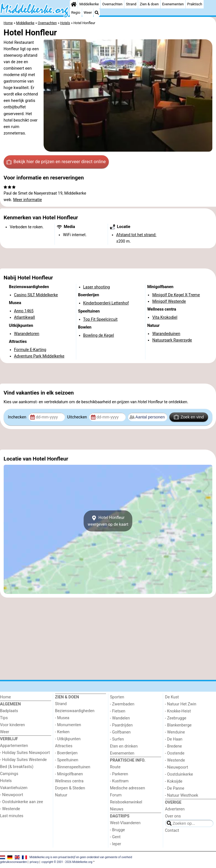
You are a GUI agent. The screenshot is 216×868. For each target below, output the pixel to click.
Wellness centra (69, 781)
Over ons (173, 816)
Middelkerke (89, 4)
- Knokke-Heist (178, 711)
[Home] (74, 4)
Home (5, 697)
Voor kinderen (13, 725)
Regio (76, 12)
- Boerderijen (66, 753)
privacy (34, 862)
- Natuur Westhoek (182, 795)
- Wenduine (175, 732)
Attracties (64, 746)
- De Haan (174, 739)
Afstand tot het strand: (136, 235)
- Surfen (117, 739)
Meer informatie (28, 200)
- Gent (115, 837)
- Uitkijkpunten (68, 739)
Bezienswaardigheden (75, 711)
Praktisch (195, 4)
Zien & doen (149, 4)
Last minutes (12, 816)
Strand (131, 4)
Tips (4, 718)
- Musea (62, 718)
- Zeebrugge (176, 718)
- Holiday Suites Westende (23, 760)
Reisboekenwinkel (126, 802)
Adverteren (175, 809)
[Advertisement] (108, 258)
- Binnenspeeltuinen (73, 767)
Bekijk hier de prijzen (56, 162)
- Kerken (62, 732)
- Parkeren (119, 774)
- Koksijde (174, 781)
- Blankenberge (178, 725)
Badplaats (9, 711)
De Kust (172, 697)
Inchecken (18, 417)
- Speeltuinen (67, 760)
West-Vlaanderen (125, 823)
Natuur (61, 795)
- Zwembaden (122, 704)
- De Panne (175, 788)
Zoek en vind (189, 417)
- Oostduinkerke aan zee (22, 802)
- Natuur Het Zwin (181, 704)
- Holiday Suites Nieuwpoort (25, 753)
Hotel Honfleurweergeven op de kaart (108, 521)
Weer (88, 12)
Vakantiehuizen (14, 788)
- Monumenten (68, 725)
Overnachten (112, 4)
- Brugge (117, 830)
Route (115, 767)
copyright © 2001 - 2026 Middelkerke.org (67, 862)
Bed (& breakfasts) (17, 767)
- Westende (10, 809)
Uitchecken (77, 417)
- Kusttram (119, 781)
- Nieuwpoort (12, 795)
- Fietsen (118, 711)
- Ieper (116, 844)
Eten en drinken (124, 746)
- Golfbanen (120, 732)
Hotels (6, 781)
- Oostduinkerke (179, 774)
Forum (116, 795)
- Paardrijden (121, 725)
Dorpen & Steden (70, 788)
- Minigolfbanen (69, 774)
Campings (9, 774)
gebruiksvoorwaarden (13, 862)
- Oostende (175, 753)
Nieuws (117, 809)
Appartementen (14, 746)
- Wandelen (120, 718)
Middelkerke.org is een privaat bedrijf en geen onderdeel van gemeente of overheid (81, 857)
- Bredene (174, 746)
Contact (172, 831)
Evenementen (173, 4)
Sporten (117, 697)
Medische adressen (128, 788)
